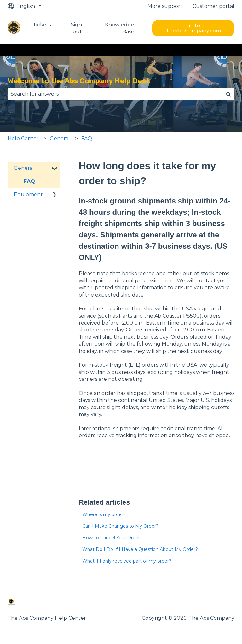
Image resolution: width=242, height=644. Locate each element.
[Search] (228, 94)
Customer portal (213, 6)
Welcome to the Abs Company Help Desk (79, 81)
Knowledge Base (120, 28)
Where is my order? (104, 514)
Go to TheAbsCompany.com (193, 28)
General (60, 139)
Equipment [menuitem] (28, 194)
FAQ (87, 139)
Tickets (42, 25)
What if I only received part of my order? (127, 561)
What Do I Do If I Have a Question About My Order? (140, 549)
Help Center (23, 139)
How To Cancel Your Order (111, 538)
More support (165, 6)
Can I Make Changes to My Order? (120, 526)
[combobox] (115, 94)
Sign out (76, 28)
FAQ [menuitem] (29, 181)
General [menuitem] (24, 168)
